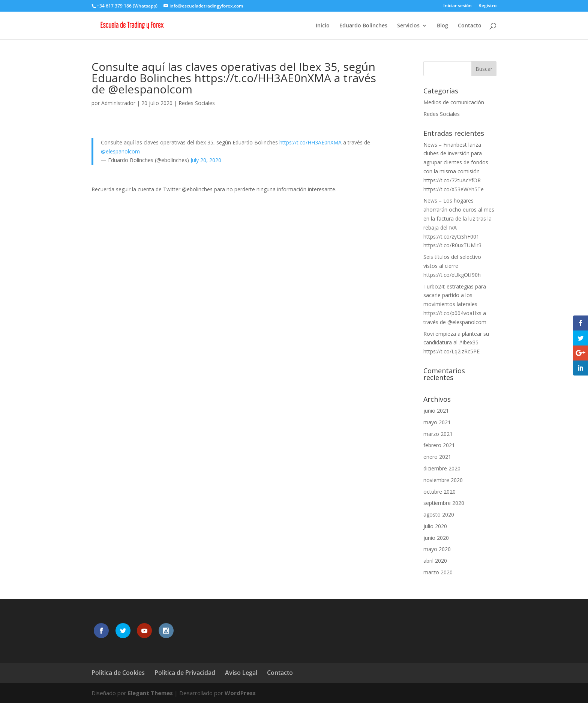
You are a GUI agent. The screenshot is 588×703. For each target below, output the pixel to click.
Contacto (470, 26)
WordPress (240, 693)
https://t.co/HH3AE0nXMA (310, 142)
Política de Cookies (118, 673)
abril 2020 (435, 561)
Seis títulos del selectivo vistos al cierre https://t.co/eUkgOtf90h (452, 266)
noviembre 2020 (443, 480)
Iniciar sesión (457, 6)
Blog (442, 26)
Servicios (408, 26)
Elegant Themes (150, 693)
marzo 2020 (438, 572)
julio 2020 (435, 526)
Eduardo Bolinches (363, 26)
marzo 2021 (438, 434)
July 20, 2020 (206, 160)
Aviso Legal (241, 673)
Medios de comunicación (454, 102)
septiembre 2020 (444, 503)
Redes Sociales (197, 103)
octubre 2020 (439, 492)
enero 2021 (437, 457)
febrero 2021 (439, 445)
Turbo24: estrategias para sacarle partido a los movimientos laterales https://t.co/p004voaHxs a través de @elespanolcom (455, 304)
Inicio (323, 26)
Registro (487, 6)
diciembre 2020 (442, 468)
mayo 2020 (437, 549)
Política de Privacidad (185, 673)
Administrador (118, 103)
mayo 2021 (437, 422)
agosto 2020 (439, 514)
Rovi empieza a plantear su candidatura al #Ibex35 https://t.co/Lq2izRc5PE (456, 343)
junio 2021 (436, 411)
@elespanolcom (120, 151)
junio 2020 (436, 538)
